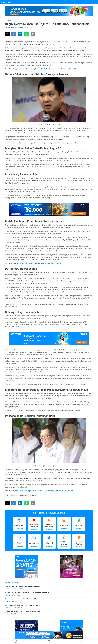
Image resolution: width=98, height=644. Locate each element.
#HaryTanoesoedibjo (11, 495)
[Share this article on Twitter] (7, 34)
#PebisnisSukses (24, 495)
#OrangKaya (34, 495)
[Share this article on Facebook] (14, 34)
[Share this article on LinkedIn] (20, 34)
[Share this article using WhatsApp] (26, 34)
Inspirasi (8, 20)
